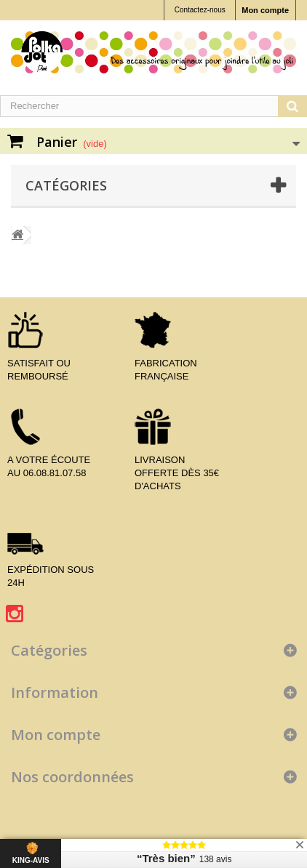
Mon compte (265, 10)
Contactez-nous (200, 10)
